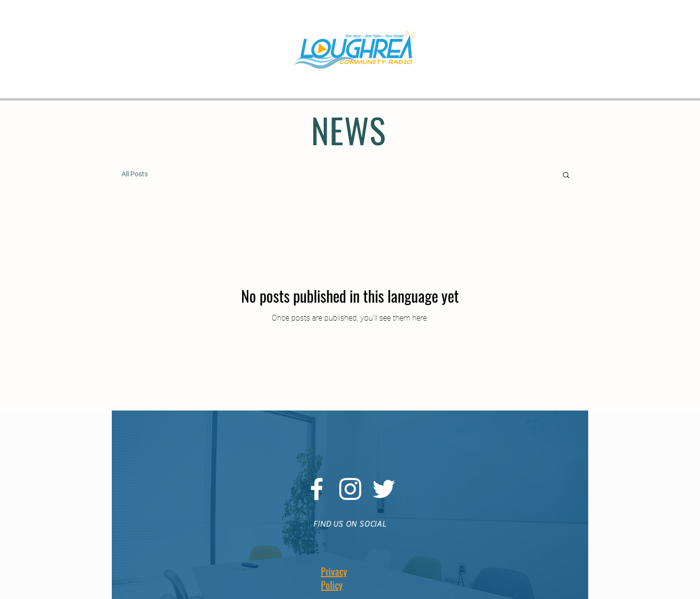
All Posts (135, 174)
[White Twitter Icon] (384, 489)
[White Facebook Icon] (317, 489)
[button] (566, 176)
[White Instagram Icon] (350, 489)
